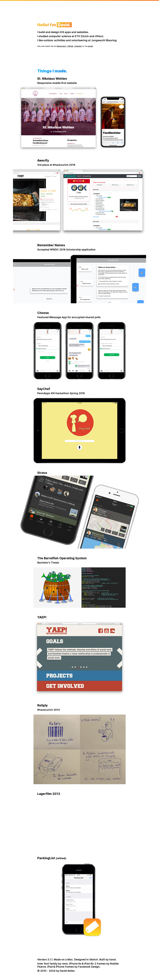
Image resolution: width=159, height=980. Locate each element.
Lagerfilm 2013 (49, 794)
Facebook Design (89, 967)
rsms (65, 964)
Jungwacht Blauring (104, 40)
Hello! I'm (55, 25)
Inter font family (47, 964)
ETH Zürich (82, 36)
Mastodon (62, 46)
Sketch (94, 959)
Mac (70, 959)
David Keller (67, 971)
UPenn (99, 36)
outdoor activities (54, 40)
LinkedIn (78, 46)
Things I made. (52, 71)
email (90, 46)
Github (70, 46)
